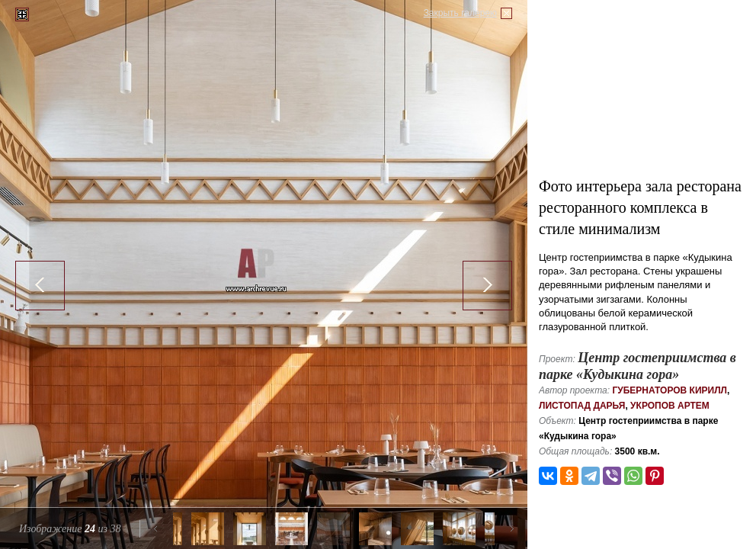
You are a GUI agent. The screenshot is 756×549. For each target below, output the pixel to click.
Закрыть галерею (460, 13)
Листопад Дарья (582, 406)
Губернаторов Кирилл (670, 390)
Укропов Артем (670, 406)
